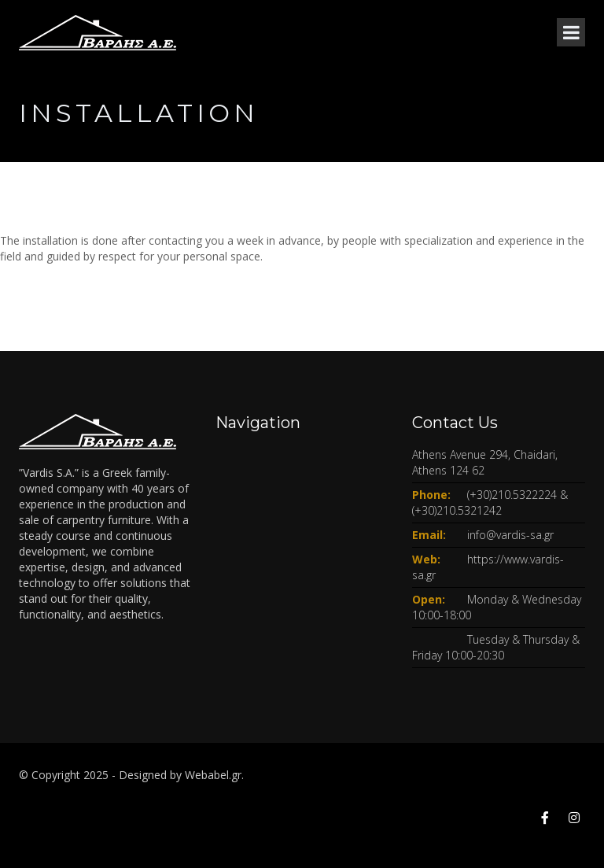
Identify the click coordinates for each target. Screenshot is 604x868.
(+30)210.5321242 (457, 510)
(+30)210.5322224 (512, 495)
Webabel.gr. (214, 775)
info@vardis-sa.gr (510, 535)
